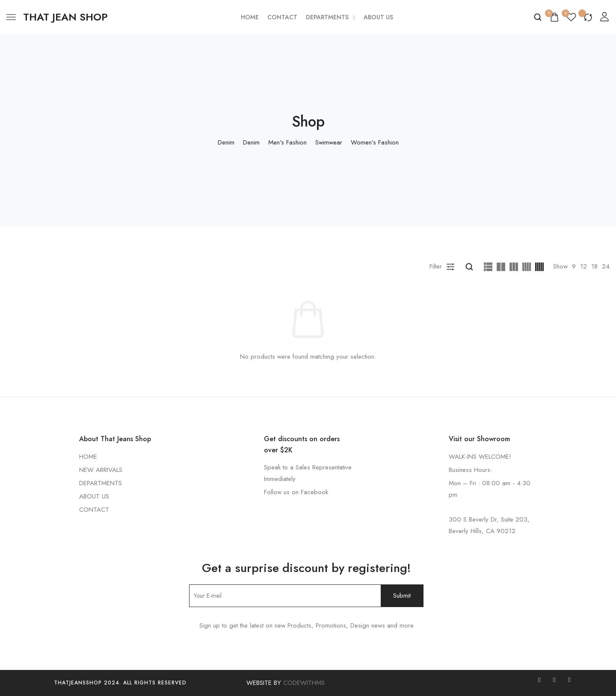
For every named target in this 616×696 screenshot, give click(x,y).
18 (594, 266)
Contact (282, 17)
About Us (378, 17)
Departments (330, 17)
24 (606, 266)
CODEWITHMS (304, 683)
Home (250, 17)
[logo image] (65, 17)
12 (583, 266)
